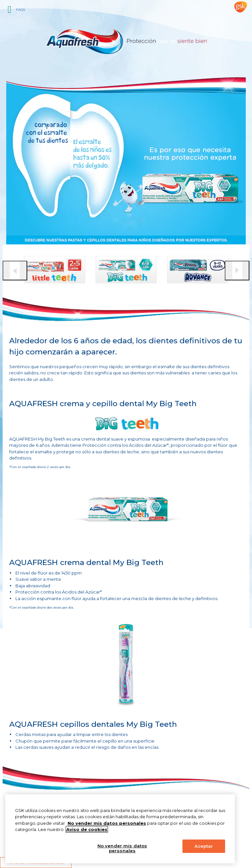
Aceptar (204, 846)
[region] (120, 829)
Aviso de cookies (87, 829)
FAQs (21, 10)
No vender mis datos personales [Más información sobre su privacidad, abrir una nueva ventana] (107, 823)
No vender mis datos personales (122, 848)
